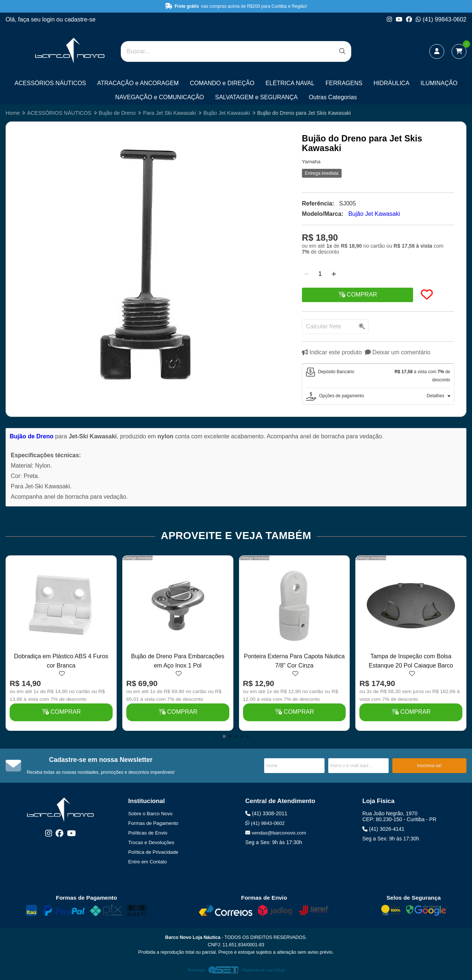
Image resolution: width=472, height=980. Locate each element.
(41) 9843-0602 (265, 823)
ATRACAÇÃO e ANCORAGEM (138, 83)
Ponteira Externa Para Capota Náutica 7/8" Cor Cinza (294, 661)
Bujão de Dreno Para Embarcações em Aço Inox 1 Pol (178, 661)
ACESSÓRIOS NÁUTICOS (50, 83)
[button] (224, 736)
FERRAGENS (344, 83)
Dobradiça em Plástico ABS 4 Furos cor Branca (61, 661)
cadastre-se (80, 19)
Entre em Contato (147, 862)
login (49, 19)
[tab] (378, 376)
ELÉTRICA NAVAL (290, 83)
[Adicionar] (334, 274)
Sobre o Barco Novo (150, 814)
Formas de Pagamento (153, 823)
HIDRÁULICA (391, 83)
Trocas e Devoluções (151, 842)
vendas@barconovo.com (276, 833)
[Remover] (306, 274)
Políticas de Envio (148, 833)
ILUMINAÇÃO (439, 83)
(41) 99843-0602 (441, 19)
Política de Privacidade (153, 852)
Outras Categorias (333, 97)
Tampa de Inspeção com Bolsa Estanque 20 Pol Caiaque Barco (411, 661)
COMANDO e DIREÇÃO (222, 83)
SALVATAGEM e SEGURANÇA (257, 97)
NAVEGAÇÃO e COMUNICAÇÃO (160, 97)
